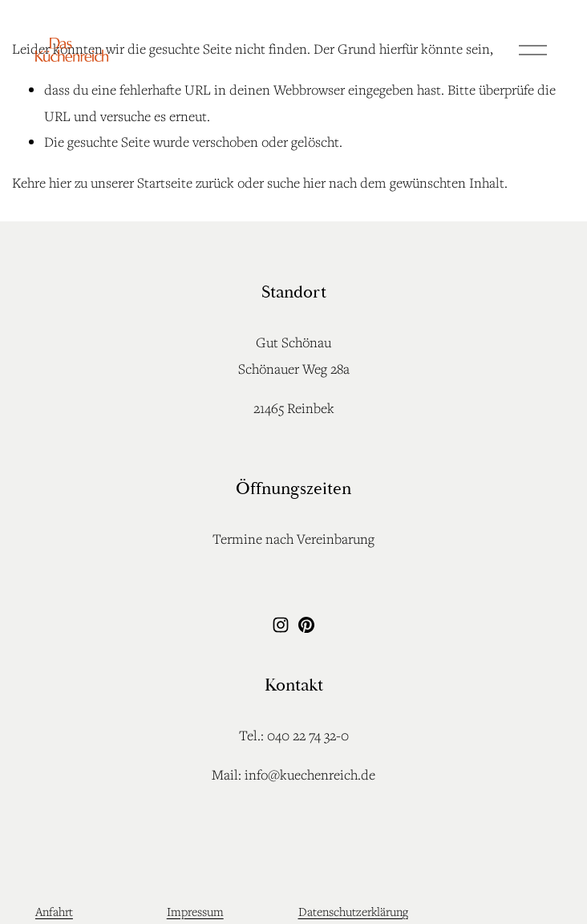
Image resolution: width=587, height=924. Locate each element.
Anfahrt (54, 911)
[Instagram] (281, 625)
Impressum (195, 911)
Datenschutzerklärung (353, 911)
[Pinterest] (306, 625)
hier (60, 182)
